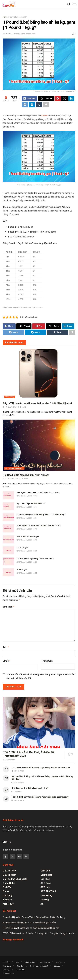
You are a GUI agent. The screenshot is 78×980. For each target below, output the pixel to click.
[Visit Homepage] (9, 4)
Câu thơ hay (10, 874)
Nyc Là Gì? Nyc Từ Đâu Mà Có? (31, 504)
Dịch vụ (7, 886)
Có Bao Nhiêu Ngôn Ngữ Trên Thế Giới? (35, 559)
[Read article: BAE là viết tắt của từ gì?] (9, 539)
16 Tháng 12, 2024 (10, 479)
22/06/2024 (8, 34)
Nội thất (45, 878)
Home (5, 17)
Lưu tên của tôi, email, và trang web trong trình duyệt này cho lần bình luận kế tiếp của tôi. (40, 675)
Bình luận (9, 606)
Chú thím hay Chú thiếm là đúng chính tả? (30, 787)
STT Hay (45, 886)
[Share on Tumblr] (39, 105)
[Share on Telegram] (32, 105)
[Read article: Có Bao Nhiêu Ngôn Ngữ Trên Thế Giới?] (9, 561)
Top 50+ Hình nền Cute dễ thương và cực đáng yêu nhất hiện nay (40, 796)
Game (6, 890)
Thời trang (46, 894)
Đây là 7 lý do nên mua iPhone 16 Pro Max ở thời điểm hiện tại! (37, 403)
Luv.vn (44, 116)
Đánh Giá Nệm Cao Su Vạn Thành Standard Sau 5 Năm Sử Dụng (34, 916)
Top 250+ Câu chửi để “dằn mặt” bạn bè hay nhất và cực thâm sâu (41, 766)
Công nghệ (10, 397)
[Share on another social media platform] (46, 105)
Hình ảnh (8, 898)
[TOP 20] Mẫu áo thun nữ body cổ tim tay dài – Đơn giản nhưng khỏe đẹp (39, 932)
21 (35, 551)
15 (26, 479)
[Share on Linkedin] (71, 99)
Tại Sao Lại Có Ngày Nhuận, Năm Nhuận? (26, 475)
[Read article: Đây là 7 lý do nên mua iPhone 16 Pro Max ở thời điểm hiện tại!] (39, 374)
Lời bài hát (46, 874)
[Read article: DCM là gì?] (9, 572)
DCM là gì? (22, 570)
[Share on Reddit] (25, 105)
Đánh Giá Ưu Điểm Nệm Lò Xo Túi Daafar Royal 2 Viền (29, 921)
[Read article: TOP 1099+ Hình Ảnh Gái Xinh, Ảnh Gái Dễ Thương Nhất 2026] (39, 721)
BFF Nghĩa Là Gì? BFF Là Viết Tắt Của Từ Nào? (38, 493)
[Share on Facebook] (29, 99)
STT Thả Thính (48, 890)
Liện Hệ (7, 841)
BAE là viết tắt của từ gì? (28, 537)
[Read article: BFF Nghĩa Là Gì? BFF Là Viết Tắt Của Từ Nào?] (9, 495)
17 (35, 529)
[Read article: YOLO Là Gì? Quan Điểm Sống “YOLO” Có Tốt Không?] (9, 517)
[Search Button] (69, 4)
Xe (42, 903)
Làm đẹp (45, 870)
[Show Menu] (74, 4)
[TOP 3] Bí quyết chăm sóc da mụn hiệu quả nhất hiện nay (31, 927)
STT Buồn (46, 882)
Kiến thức (8, 903)
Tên (6, 647)
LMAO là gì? (22, 548)
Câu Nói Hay (9, 870)
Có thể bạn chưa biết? (18, 17)
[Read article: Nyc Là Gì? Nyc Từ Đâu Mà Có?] (9, 506)
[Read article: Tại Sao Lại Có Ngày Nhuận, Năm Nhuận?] (39, 445)
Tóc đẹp (45, 898)
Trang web (47, 660)
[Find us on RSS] (26, 855)
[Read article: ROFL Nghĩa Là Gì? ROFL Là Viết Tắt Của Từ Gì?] (9, 528)
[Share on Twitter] (46, 99)
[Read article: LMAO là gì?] (9, 550)
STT (17, 961)
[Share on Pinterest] (58, 99)
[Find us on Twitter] (12, 855)
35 (35, 573)
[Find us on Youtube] (19, 855)
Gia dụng (8, 894)
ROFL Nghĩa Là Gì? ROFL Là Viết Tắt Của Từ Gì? (39, 526)
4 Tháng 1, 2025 (10, 407)
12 (35, 496)
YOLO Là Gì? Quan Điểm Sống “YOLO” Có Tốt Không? (41, 515)
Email (7, 660)
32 (24, 407)
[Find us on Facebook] (6, 855)
